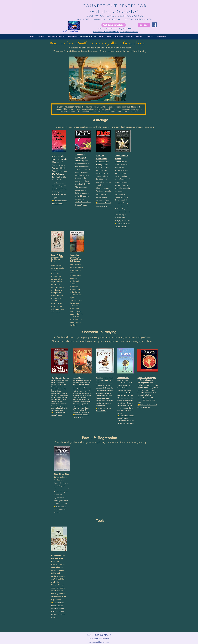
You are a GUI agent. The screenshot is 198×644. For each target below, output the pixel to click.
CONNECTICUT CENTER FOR (115, 6)
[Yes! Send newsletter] (114, 25)
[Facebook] (155, 25)
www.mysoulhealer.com (107, 19)
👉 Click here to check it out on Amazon (60, 509)
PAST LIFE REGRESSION (115, 11)
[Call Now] (144, 25)
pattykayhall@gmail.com (139, 19)
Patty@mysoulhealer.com (127, 32)
